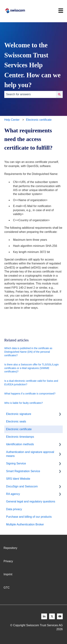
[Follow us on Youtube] (60, 616)
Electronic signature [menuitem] (19, 414)
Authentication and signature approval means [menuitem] (30, 454)
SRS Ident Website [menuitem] (18, 479)
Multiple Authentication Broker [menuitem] (25, 524)
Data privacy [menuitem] (14, 509)
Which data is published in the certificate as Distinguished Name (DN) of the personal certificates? (28, 352)
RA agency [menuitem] (13, 494)
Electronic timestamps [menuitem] (20, 437)
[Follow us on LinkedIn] (44, 616)
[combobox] (30, 94)
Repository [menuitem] (10, 548)
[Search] (59, 94)
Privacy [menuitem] (8, 561)
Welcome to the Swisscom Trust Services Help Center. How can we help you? (32, 65)
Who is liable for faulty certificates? (24, 403)
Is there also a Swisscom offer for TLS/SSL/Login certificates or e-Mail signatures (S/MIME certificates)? (32, 368)
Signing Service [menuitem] (16, 463)
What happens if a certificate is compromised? (30, 394)
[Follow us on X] (52, 616)
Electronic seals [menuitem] (16, 421)
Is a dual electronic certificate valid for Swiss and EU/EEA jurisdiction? (31, 383)
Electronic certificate (39, 120)
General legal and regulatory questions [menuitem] (31, 501)
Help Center (12, 120)
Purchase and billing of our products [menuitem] (29, 517)
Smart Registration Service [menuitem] (23, 471)
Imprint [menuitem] (8, 574)
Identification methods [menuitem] (20, 444)
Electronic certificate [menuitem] (19, 429)
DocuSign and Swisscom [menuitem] (22, 486)
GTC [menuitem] (7, 588)
